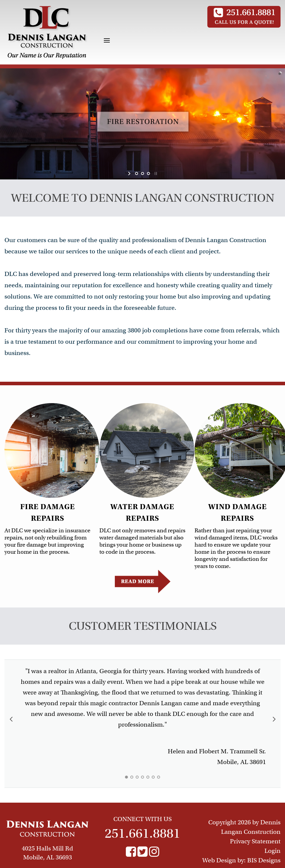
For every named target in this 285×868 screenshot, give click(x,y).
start (130, 173)
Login (273, 849)
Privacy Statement (255, 840)
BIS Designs (264, 859)
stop (155, 173)
